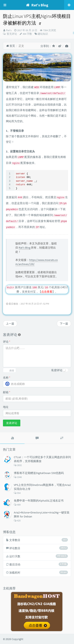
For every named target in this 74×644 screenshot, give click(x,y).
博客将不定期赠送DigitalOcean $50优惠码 (39, 473)
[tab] (12, 438)
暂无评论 (12, 34)
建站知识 (43, 34)
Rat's (9, 30)
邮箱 (7, 392)
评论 (7, 342)
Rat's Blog (25, 248)
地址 (6, 407)
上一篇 (10, 324)
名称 (7, 378)
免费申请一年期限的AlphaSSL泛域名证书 (39, 501)
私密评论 (57, 370)
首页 (11, 46)
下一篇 (64, 324)
